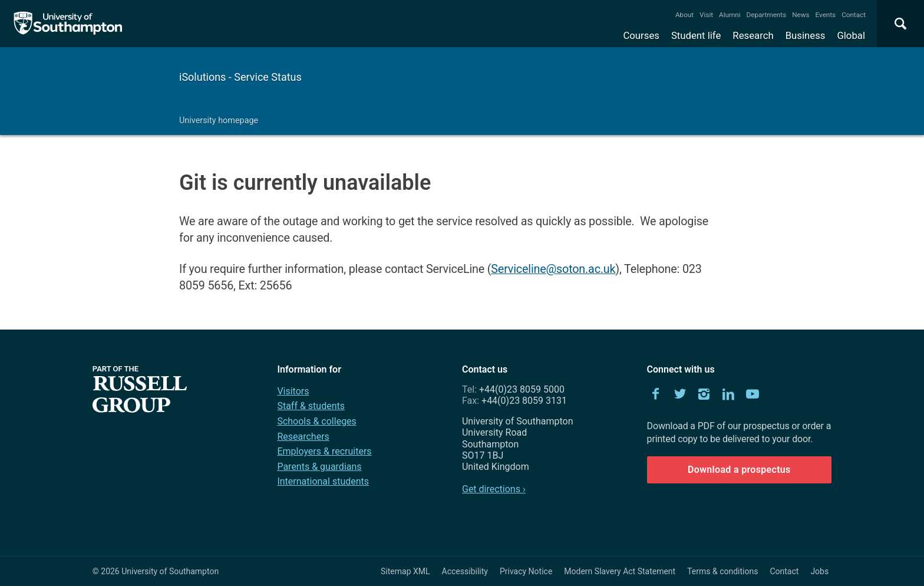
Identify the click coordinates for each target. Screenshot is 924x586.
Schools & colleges (316, 421)
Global (851, 35)
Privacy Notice (526, 571)
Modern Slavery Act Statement (620, 571)
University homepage (219, 121)
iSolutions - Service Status (240, 77)
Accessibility (465, 571)
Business (806, 35)
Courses (641, 35)
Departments (767, 15)
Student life (696, 35)
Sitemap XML (405, 571)
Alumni (730, 15)
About (684, 15)
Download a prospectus (739, 470)
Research (753, 35)
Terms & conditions (722, 571)
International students (323, 481)
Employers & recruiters (324, 451)
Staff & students (311, 406)
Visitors (293, 391)
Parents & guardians (319, 467)
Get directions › (494, 489)
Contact (854, 15)
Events (826, 15)
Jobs (819, 571)
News (801, 15)
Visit (706, 15)
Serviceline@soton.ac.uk (553, 269)
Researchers (303, 437)
